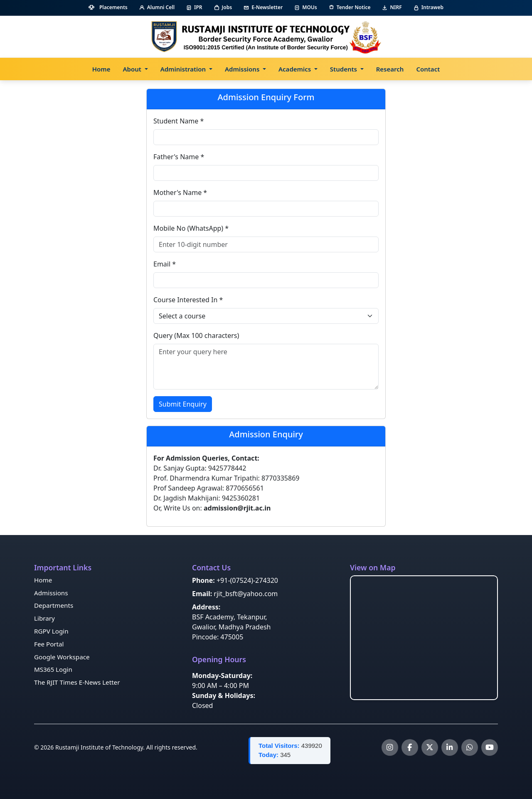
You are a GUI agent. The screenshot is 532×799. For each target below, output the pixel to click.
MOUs (305, 7)
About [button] (133, 69)
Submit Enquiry (183, 404)
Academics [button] (296, 69)
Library (44, 618)
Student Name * (179, 121)
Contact (428, 69)
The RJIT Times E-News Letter (77, 682)
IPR (194, 7)
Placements (108, 7)
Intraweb (429, 7)
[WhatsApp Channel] (470, 747)
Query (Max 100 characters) (196, 335)
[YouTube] (490, 747)
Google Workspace (62, 657)
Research (390, 69)
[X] (430, 747)
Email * (165, 264)
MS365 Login (53, 669)
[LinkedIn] (450, 747)
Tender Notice (350, 7)
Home (101, 69)
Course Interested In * (188, 300)
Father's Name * (179, 157)
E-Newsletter (263, 7)
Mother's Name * (180, 192)
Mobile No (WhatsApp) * (191, 228)
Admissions (51, 593)
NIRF (392, 7)
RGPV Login (51, 631)
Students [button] (344, 69)
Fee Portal (49, 644)
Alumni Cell (157, 7)
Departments (54, 605)
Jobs (223, 7)
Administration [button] (184, 69)
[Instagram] (390, 747)
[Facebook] (410, 747)
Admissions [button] (243, 69)
